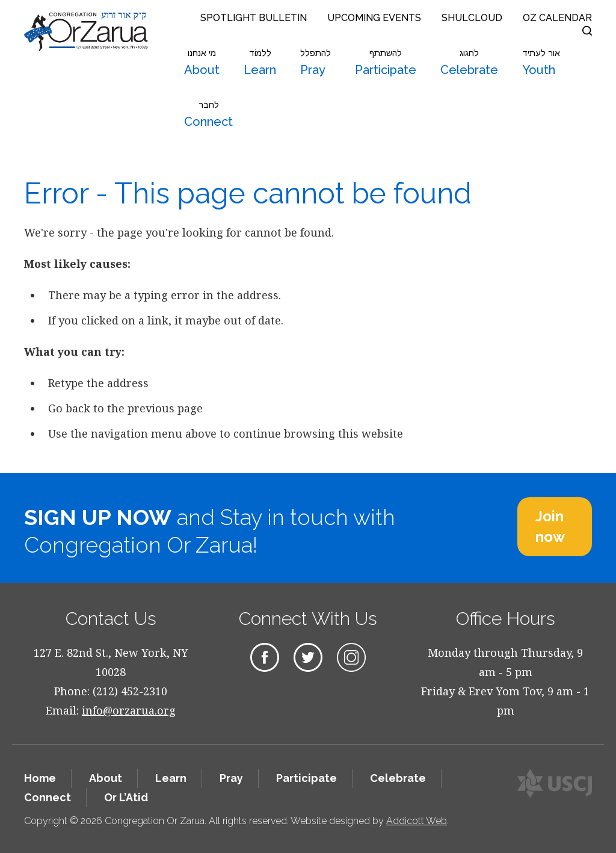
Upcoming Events (374, 18)
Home (40, 778)
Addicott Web (417, 821)
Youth (541, 63)
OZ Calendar (557, 18)
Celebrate (469, 63)
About (202, 63)
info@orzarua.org (129, 710)
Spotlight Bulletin (254, 18)
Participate (386, 63)
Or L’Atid (126, 797)
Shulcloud (472, 18)
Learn (260, 63)
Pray (316, 63)
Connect (208, 114)
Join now (550, 526)
